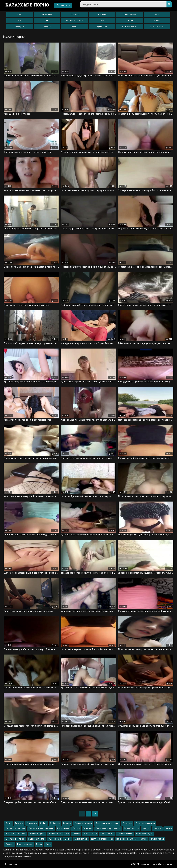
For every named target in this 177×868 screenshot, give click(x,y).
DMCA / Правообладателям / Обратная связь (151, 864)
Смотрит (19, 823)
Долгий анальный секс (102, 839)
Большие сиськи (130, 27)
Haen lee (22, 834)
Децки (68, 839)
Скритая (67, 823)
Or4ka (39, 844)
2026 (94, 834)
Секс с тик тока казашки (107, 823)
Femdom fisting (157, 839)
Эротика (75, 14)
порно (27, 5)
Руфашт (10, 844)
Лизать (76, 829)
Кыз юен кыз (55, 839)
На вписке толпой (37, 839)
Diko (67, 834)
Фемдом (157, 829)
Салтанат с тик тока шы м (41, 829)
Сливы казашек (125, 834)
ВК (20, 21)
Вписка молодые (144, 834)
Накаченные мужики (126, 839)
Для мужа (32, 823)
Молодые (20, 27)
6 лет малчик (81, 839)
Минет (157, 21)
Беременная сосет (83, 823)
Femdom (76, 834)
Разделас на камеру (145, 823)
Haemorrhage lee (37, 834)
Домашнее (47, 14)
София (43, 823)
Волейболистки (131, 829)
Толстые (75, 27)
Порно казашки (12, 864)
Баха (86, 834)
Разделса (127, 823)
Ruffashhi (10, 834)
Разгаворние (63, 829)
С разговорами (130, 14)
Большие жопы (157, 27)
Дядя (48, 844)
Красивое (102, 14)
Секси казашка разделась (108, 829)
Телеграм (88, 829)
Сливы (157, 14)
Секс (20, 14)
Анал (102, 21)
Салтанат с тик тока (15, 829)
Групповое (102, 27)
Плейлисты (63, 5)
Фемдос (146, 829)
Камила (168, 829)
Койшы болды (107, 834)
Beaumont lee (55, 834)
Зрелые (47, 27)
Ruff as (143, 839)
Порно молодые (25, 844)
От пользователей (75, 21)
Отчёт (9, 823)
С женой (130, 21)
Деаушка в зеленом (15, 839)
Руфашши (55, 823)
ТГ (47, 21)
